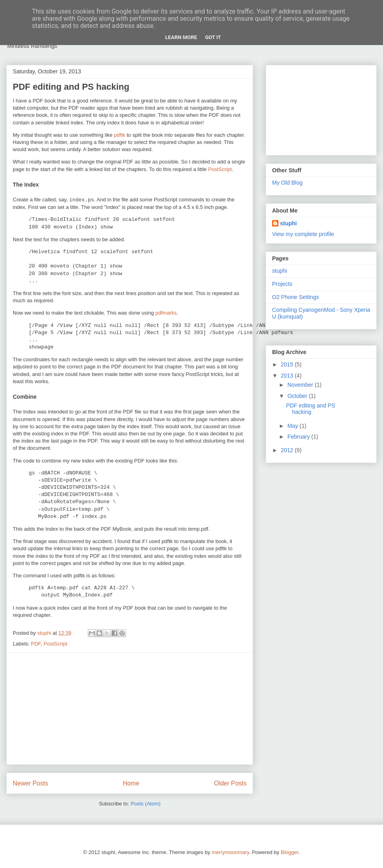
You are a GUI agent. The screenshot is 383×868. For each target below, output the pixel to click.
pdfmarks (166, 313)
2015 (288, 364)
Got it (213, 37)
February (299, 437)
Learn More (181, 37)
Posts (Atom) (145, 804)
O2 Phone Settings (296, 297)
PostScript (220, 169)
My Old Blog (287, 183)
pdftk (120, 135)
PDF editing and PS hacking (71, 87)
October (298, 396)
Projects (282, 284)
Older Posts (230, 783)
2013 (288, 376)
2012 (288, 450)
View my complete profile (303, 234)
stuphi (288, 223)
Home (131, 783)
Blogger (290, 852)
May (293, 426)
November (301, 385)
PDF (36, 644)
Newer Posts (30, 783)
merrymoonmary (231, 852)
